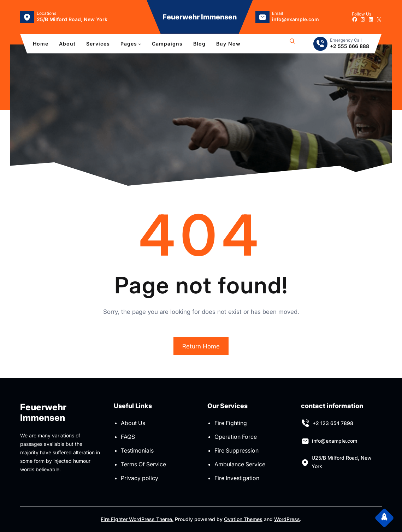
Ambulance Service (240, 464)
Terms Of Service (143, 464)
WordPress (287, 519)
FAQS (128, 437)
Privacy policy (140, 478)
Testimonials (137, 450)
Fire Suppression (237, 450)
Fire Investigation (237, 478)
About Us (133, 423)
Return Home (201, 346)
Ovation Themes (243, 519)
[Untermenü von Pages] (140, 44)
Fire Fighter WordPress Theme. (137, 519)
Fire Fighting (231, 423)
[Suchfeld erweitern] (292, 44)
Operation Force (236, 437)
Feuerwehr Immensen (200, 17)
